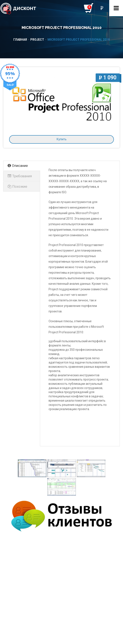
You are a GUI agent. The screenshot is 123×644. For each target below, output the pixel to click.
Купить (62, 139)
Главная (20, 40)
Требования (20, 176)
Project (37, 40)
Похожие (17, 186)
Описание (18, 166)
